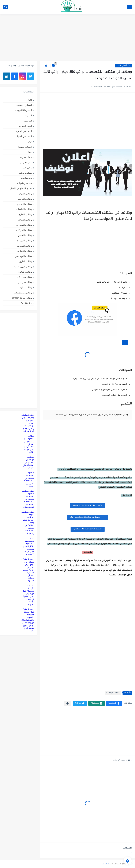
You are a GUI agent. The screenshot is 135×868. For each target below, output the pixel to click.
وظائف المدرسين (24, 246)
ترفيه (29, 142)
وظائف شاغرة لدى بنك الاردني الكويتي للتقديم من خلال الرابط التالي (29, 444)
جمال (29, 152)
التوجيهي (28, 121)
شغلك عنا (106, 864)
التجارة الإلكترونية (24, 110)
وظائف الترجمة (25, 199)
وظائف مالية (26, 287)
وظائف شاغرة (25, 272)
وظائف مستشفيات (23, 293)
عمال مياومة (26, 157)
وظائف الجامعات (24, 209)
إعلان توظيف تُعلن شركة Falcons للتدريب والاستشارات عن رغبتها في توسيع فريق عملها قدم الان (28, 620)
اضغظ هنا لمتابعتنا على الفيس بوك (88, 517)
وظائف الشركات (24, 230)
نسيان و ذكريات (25, 183)
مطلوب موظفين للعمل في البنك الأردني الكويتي (28, 463)
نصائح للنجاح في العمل (21, 188)
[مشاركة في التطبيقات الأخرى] (67, 703)
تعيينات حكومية (25, 147)
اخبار (30, 100)
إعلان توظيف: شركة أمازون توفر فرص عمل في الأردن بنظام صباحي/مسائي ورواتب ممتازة (28, 570)
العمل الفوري (26, 126)
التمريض (28, 115)
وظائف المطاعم (24, 251)
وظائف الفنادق (25, 235)
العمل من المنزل (24, 136)
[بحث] (6, 7)
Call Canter (26, 303)
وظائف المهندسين (23, 256)
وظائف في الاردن (123, 66)
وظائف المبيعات (24, 241)
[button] (114, 703)
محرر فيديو (27, 168)
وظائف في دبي (25, 282)
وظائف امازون (25, 261)
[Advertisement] (67, 38)
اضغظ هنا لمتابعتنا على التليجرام (88, 506)
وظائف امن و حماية (23, 267)
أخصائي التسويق (24, 105)
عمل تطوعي (26, 162)
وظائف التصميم (24, 204)
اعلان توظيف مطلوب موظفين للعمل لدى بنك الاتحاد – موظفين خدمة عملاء (28, 499)
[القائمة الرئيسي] (129, 7)
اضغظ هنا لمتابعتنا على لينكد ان (88, 529)
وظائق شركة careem (22, 298)
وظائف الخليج (25, 214)
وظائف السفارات (24, 225)
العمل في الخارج (24, 131)
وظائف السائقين (24, 220)
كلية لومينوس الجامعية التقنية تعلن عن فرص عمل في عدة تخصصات (28, 547)
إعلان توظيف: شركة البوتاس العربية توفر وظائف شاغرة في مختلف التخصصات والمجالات (28, 523)
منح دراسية (27, 178)
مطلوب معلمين (25, 173)
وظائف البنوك (25, 194)
